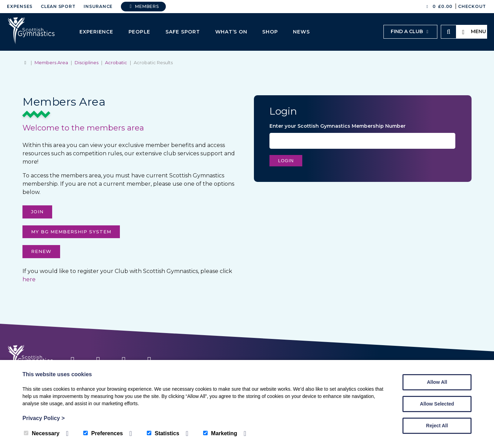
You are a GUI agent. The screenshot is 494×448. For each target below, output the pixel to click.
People (140, 32)
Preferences (103, 433)
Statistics (163, 433)
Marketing (220, 433)
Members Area (51, 62)
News (301, 32)
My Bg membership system (71, 232)
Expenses (20, 6)
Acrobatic (116, 62)
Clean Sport (58, 6)
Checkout (472, 6)
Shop (270, 32)
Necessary (42, 433)
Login (286, 161)
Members (143, 6)
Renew (41, 251)
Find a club (410, 31)
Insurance (98, 6)
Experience (96, 32)
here (29, 279)
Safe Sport (183, 32)
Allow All (437, 382)
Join (37, 212)
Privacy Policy (44, 418)
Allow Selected (437, 404)
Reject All (437, 426)
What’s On (231, 32)
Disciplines (87, 62)
